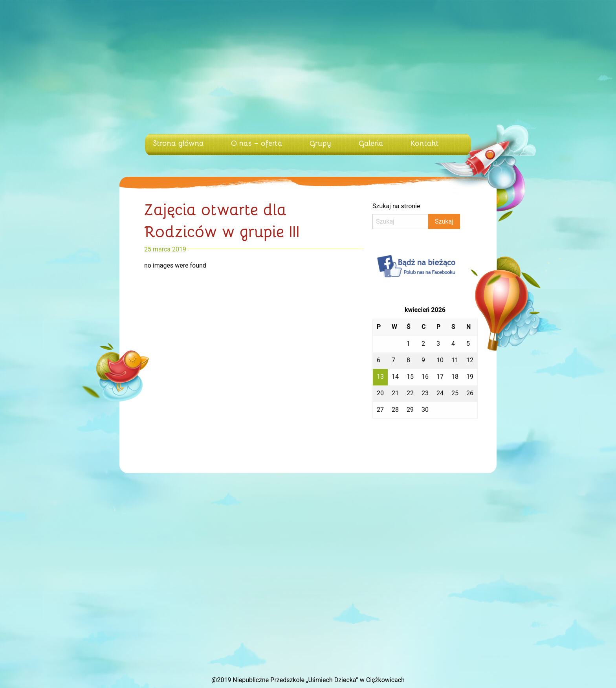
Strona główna (178, 143)
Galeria (371, 143)
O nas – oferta (257, 143)
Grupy (320, 143)
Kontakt (425, 143)
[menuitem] (180, 145)
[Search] (400, 221)
